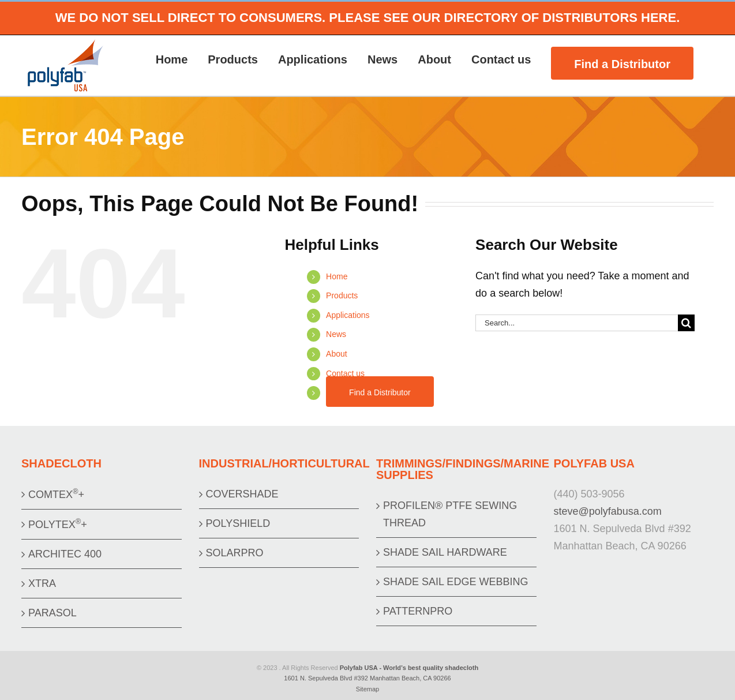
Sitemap (367, 689)
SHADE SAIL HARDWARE (445, 552)
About (337, 354)
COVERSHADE (242, 494)
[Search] (686, 323)
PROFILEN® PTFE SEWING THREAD (450, 514)
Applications (348, 315)
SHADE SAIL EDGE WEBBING (455, 582)
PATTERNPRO (418, 611)
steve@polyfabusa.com (608, 511)
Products (342, 295)
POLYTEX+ (58, 524)
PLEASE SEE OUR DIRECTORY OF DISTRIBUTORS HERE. (504, 18)
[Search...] (577, 323)
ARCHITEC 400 (65, 554)
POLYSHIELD (238, 523)
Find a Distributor (380, 392)
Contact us (345, 373)
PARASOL (52, 613)
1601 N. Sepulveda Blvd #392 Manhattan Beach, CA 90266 (367, 678)
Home (337, 276)
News (336, 334)
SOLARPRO (235, 553)
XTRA (42, 583)
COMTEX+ (56, 494)
